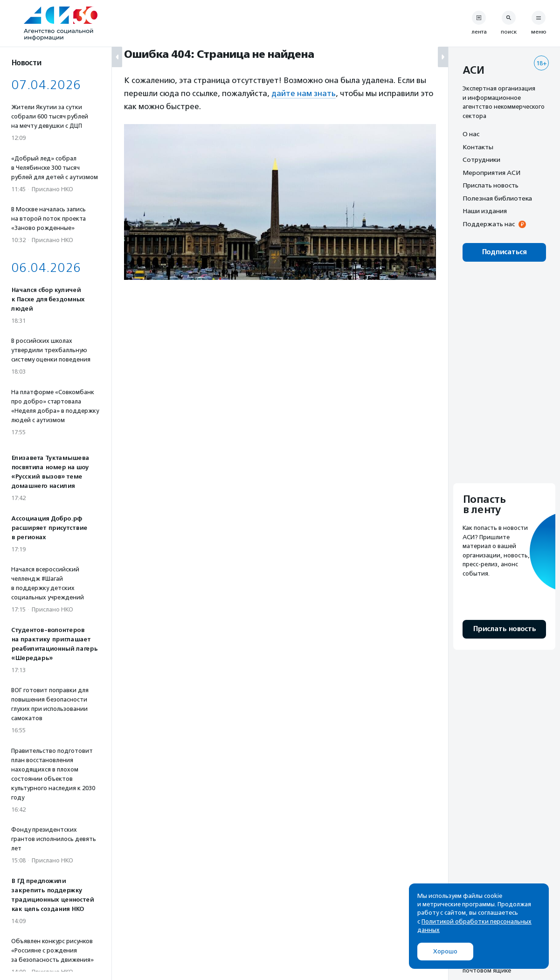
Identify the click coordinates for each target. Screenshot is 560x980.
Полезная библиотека (497, 198)
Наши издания (485, 211)
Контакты (478, 147)
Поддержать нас (489, 224)
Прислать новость (491, 185)
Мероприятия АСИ (491, 173)
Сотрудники (481, 160)
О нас (471, 134)
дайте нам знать (304, 93)
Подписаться (504, 252)
